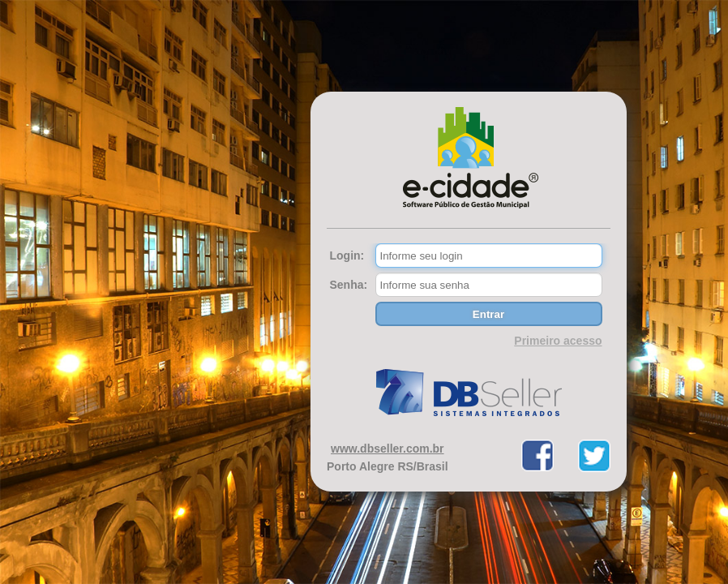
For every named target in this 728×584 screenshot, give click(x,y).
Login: (347, 255)
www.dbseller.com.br (388, 449)
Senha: (349, 285)
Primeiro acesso (558, 341)
